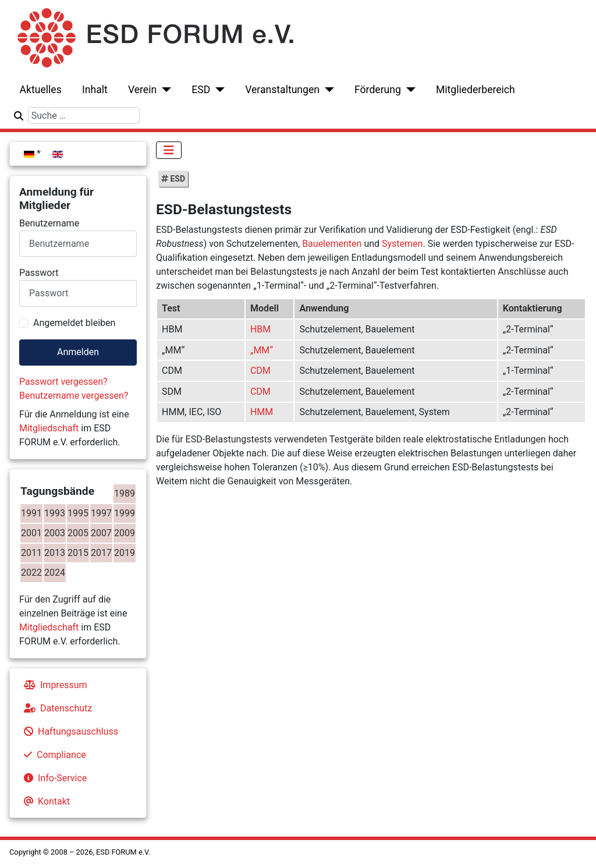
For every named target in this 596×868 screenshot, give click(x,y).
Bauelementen (332, 244)
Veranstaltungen (282, 90)
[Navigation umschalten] (169, 150)
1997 (101, 513)
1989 (125, 493)
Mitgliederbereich (476, 90)
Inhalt (95, 90)
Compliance (53, 755)
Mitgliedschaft (49, 428)
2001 (31, 533)
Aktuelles (41, 90)
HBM (260, 329)
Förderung (378, 90)
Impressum (53, 685)
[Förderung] (408, 90)
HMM (262, 412)
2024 (55, 573)
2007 (101, 533)
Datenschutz (56, 708)
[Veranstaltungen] (327, 90)
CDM (260, 371)
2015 (78, 553)
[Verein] (164, 90)
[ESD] (217, 90)
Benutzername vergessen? (74, 396)
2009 (125, 533)
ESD (201, 90)
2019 (125, 553)
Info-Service (53, 778)
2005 (78, 533)
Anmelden (78, 352)
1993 (55, 513)
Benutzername (49, 223)
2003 (55, 533)
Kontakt (45, 801)
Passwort (39, 273)
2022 (31, 573)
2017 (101, 553)
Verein (142, 90)
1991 (31, 513)
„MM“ (262, 350)
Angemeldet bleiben (74, 323)
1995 (78, 513)
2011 (31, 553)
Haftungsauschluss (69, 731)
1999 (125, 513)
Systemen (402, 244)
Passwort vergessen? (63, 382)
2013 (55, 553)
